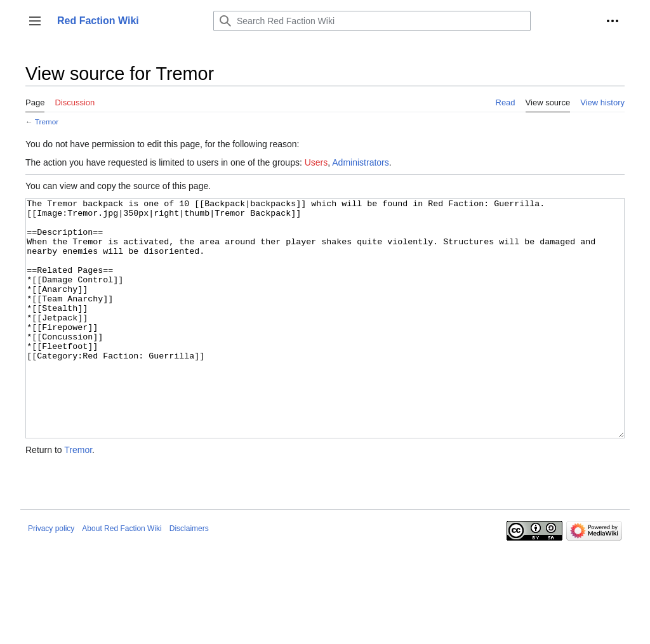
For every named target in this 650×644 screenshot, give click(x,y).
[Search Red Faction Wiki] (372, 21)
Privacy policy (51, 576)
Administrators (360, 162)
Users (316, 162)
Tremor (47, 122)
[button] (35, 21)
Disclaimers (189, 576)
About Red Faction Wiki (122, 576)
